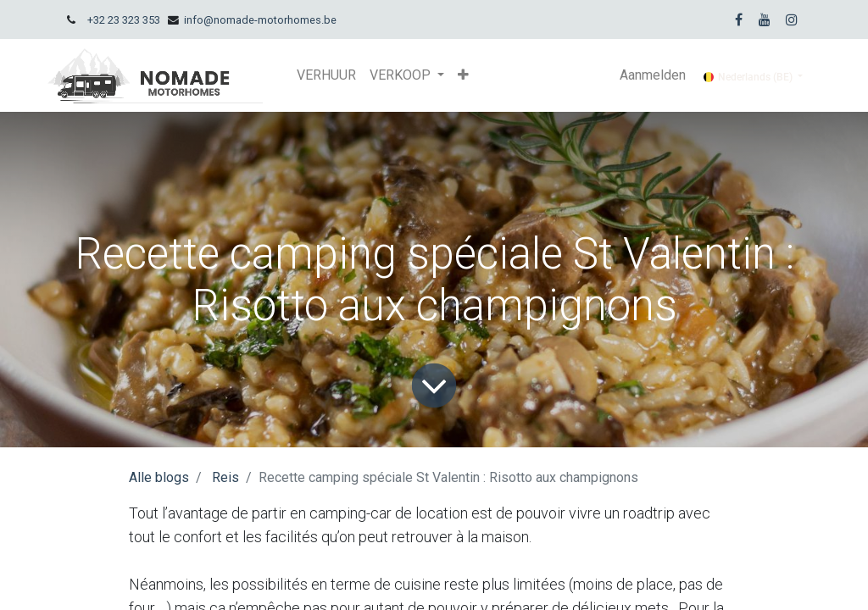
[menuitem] (326, 75)
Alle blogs (159, 477)
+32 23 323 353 (124, 20)
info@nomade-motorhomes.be (260, 20)
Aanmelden (653, 75)
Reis (225, 477)
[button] (463, 75)
